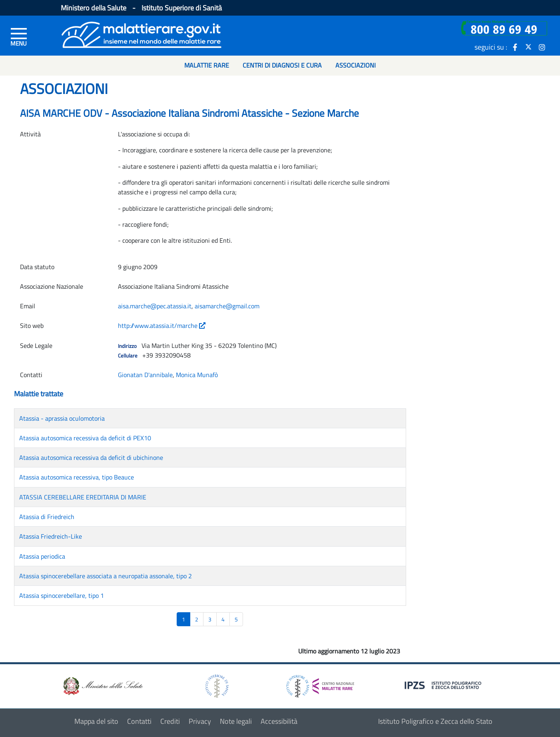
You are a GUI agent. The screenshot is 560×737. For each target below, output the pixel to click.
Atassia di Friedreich (47, 517)
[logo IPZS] (444, 685)
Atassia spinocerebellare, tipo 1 (62, 595)
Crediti (170, 721)
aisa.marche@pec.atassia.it (155, 306)
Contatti (139, 721)
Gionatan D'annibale (145, 375)
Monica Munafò (197, 375)
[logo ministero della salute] (102, 685)
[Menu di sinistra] (19, 36)
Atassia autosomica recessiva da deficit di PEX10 (85, 438)
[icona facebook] (515, 47)
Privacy (200, 721)
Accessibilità (279, 721)
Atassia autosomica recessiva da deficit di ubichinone (91, 457)
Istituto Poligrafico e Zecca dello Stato (435, 721)
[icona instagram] (542, 47)
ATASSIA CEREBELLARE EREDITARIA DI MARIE (83, 497)
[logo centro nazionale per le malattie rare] (320, 684)
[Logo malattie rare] (141, 34)
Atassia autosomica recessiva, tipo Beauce (77, 477)
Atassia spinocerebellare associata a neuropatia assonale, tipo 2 (106, 576)
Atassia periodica (42, 556)
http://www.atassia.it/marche (162, 326)
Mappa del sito (96, 721)
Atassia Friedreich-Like (51, 536)
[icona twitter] (528, 47)
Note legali (236, 721)
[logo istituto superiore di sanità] (216, 685)
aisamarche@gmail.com (227, 306)
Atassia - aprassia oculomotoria (62, 418)
